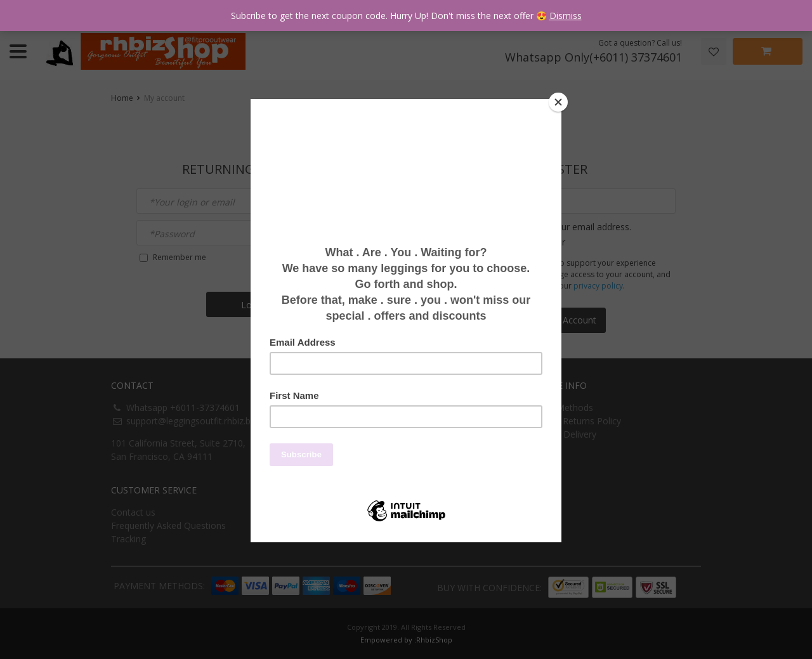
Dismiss (566, 16)
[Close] (558, 102)
